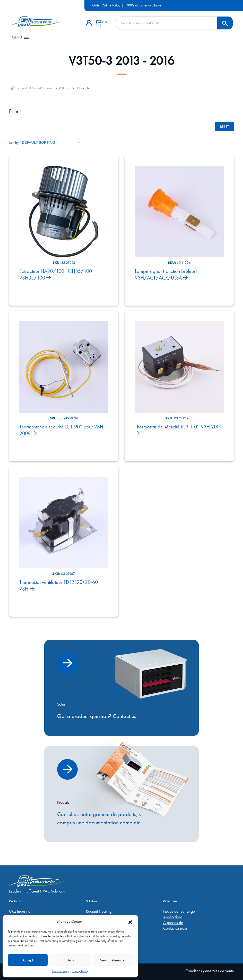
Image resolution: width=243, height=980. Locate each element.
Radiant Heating (99, 911)
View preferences (113, 960)
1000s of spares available (143, 5)
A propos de (173, 923)
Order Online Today (106, 5)
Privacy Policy (80, 971)
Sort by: (14, 142)
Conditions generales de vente (210, 971)
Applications (173, 917)
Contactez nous (175, 928)
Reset (224, 126)
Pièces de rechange (179, 911)
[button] (130, 921)
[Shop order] (51, 142)
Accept (28, 960)
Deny (70, 960)
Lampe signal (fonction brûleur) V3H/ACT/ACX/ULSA (166, 274)
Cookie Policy (61, 971)
